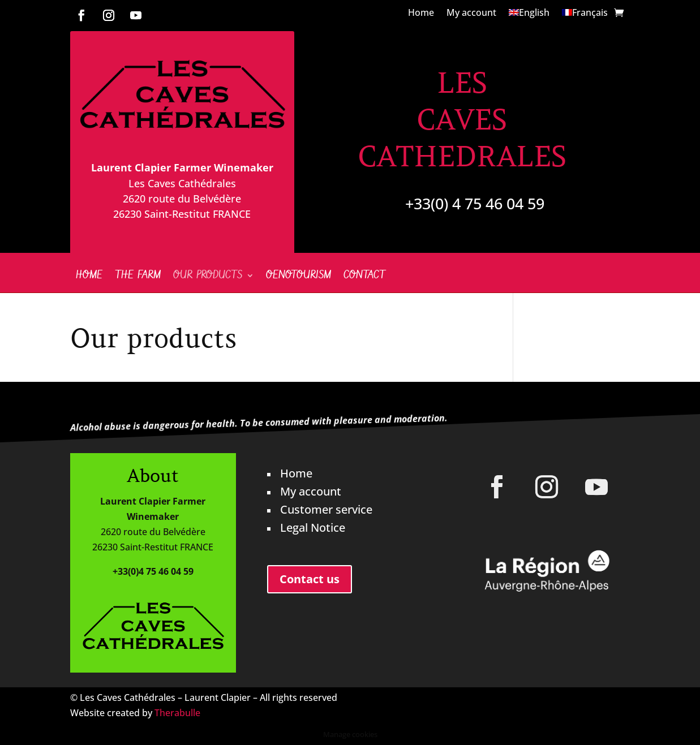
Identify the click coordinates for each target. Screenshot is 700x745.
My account (471, 14)
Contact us (310, 579)
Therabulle (177, 713)
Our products (208, 277)
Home (421, 14)
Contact (364, 277)
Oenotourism (299, 277)
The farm (138, 277)
